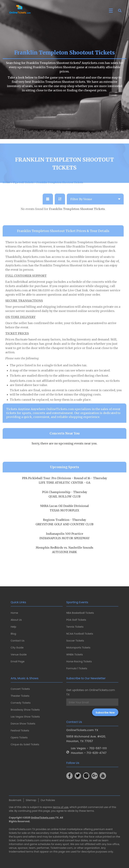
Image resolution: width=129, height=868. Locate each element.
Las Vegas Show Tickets (25, 717)
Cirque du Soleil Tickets (25, 744)
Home (14, 613)
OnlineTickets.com (43, 818)
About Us (16, 620)
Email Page (18, 661)
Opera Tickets (19, 737)
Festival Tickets (20, 731)
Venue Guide (19, 655)
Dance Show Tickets (23, 724)
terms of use (61, 807)
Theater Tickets (20, 696)
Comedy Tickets (21, 703)
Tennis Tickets (75, 627)
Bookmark (15, 800)
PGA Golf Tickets (76, 620)
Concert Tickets (20, 689)
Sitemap (31, 800)
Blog (13, 634)
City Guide (17, 648)
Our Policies (48, 800)
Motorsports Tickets (78, 648)
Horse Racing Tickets (79, 661)
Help (13, 627)
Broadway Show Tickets (25, 710)
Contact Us (18, 641)
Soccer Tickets (75, 641)
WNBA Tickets (75, 655)
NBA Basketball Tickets (80, 613)
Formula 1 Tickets (77, 668)
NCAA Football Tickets (80, 634)
